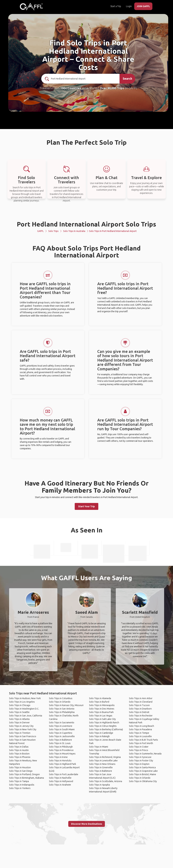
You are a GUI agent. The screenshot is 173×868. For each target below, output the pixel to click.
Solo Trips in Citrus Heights (103, 726)
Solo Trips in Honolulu (60, 761)
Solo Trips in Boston (19, 754)
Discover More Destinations (87, 824)
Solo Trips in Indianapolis (22, 785)
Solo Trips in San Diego (21, 771)
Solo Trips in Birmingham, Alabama (26, 778)
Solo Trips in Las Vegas (101, 716)
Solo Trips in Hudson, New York (25, 698)
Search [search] (127, 79)
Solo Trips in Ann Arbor (141, 698)
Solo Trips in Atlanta (19, 719)
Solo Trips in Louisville (140, 736)
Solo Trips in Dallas (19, 747)
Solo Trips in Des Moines (102, 709)
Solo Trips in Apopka (99, 785)
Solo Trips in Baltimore (60, 740)
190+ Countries (71, 88)
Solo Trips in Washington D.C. (24, 709)
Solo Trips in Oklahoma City (143, 781)
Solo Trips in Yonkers (20, 788)
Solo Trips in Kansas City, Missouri (66, 705)
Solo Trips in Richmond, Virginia (105, 757)
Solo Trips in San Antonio (62, 709)
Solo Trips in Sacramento (62, 723)
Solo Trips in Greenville (101, 767)
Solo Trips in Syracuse (140, 757)
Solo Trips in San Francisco (23, 736)
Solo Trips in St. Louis (60, 743)
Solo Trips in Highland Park (63, 764)
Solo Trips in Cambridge (101, 733)
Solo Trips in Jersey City (21, 726)
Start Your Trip (86, 506)
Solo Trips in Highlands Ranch (104, 723)
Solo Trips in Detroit (139, 712)
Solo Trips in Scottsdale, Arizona (106, 781)
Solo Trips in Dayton (139, 764)
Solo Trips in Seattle (19, 712)
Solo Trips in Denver (19, 723)
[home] (31, 7)
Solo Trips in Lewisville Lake (103, 761)
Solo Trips (53, 231)
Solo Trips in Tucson (139, 705)
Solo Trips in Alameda (100, 698)
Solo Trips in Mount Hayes (62, 754)
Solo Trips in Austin (19, 750)
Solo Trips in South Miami (62, 729)
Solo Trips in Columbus (61, 698)
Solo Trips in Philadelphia (62, 712)
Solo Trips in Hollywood (61, 781)
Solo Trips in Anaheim (60, 785)
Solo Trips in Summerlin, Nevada (145, 754)
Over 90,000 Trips (112, 88)
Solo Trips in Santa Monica (142, 767)
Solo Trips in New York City (23, 729)
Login (129, 6)
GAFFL (40, 231)
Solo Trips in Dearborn (140, 709)
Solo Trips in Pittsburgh (61, 747)
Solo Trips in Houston (20, 767)
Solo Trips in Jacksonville (62, 736)
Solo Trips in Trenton (20, 733)
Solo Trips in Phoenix (20, 757)
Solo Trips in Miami (99, 747)
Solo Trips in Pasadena (140, 729)
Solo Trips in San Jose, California (26, 716)
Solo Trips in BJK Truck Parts (143, 740)
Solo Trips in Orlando (60, 702)
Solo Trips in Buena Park (101, 712)
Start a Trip (116, 6)
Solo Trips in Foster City (141, 761)
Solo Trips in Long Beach (142, 726)
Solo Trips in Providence (61, 750)
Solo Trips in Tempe (139, 733)
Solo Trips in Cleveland (141, 702)
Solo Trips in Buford (99, 702)
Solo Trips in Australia (74, 231)
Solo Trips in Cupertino (61, 733)
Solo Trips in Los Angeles (22, 702)
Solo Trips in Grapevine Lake (143, 771)
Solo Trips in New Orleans (102, 764)
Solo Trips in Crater (139, 747)
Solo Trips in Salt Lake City (102, 719)
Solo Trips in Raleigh (99, 736)
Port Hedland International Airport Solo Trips (86, 224)
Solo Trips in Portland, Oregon (24, 774)
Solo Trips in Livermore (61, 726)
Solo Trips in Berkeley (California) (106, 729)
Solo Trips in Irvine (58, 757)
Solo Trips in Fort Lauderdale (64, 774)
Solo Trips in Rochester (141, 716)
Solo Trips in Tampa (19, 781)
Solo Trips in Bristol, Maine (142, 774)
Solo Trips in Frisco (139, 750)
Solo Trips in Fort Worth (141, 743)
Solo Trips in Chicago (20, 705)
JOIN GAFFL (143, 6)
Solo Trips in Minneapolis (102, 705)
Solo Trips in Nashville (60, 778)
